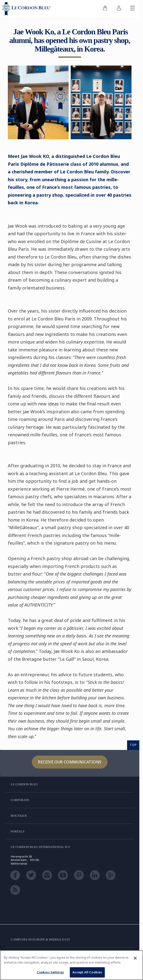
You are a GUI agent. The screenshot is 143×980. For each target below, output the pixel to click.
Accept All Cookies (87, 972)
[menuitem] (105, 9)
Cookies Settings (50, 972)
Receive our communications (70, 762)
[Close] (135, 958)
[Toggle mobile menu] (132, 9)
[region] (71, 965)
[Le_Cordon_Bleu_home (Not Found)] (27, 9)
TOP (133, 745)
